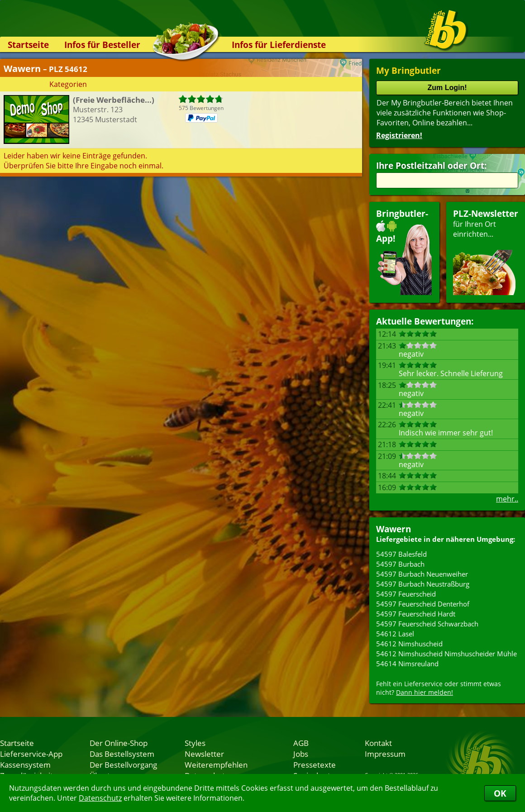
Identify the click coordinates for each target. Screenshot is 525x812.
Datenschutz (100, 798)
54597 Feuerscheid (406, 594)
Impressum (385, 754)
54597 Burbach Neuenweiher (422, 574)
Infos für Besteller (102, 45)
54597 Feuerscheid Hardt (416, 614)
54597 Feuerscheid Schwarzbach (427, 624)
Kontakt (378, 743)
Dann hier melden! (425, 692)
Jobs (301, 754)
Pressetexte (315, 764)
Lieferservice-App (31, 754)
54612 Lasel (395, 634)
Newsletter (204, 754)
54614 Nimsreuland (407, 664)
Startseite (28, 45)
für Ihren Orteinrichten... (486, 251)
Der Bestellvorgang (123, 764)
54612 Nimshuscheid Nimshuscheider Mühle (446, 654)
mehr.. (507, 499)
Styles (195, 743)
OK (500, 793)
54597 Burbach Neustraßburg (423, 584)
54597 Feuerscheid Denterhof (423, 604)
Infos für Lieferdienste (279, 45)
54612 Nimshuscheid (409, 644)
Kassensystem (25, 764)
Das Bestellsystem (122, 754)
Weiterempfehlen (216, 764)
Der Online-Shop (119, 743)
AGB (301, 743)
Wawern (394, 529)
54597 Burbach (400, 564)
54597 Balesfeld (401, 554)
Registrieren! (399, 135)
